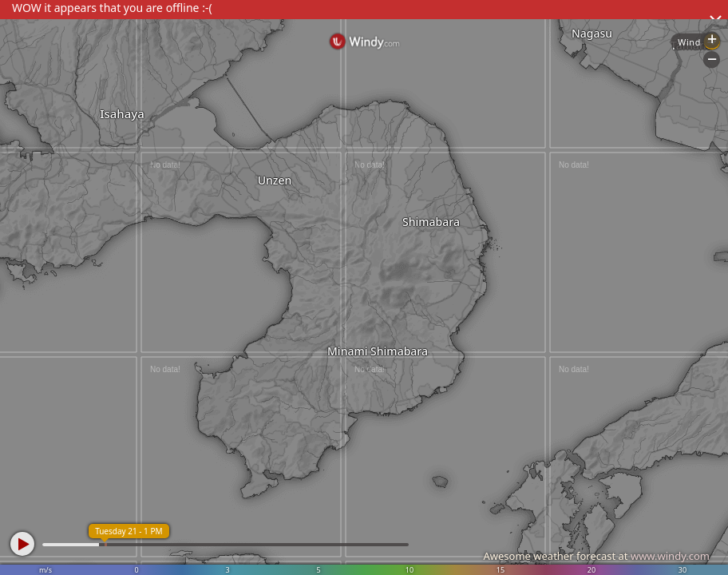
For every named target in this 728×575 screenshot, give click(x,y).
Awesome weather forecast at (596, 556)
